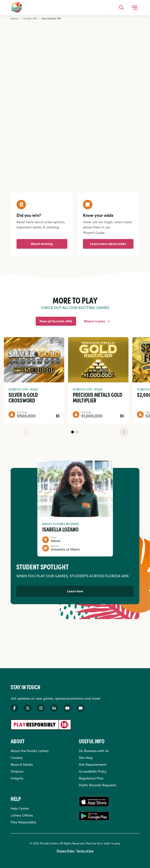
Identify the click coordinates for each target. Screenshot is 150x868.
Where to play (94, 321)
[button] (73, 432)
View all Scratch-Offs (56, 321)
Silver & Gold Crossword (23, 397)
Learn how (75, 591)
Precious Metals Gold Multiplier (98, 397)
